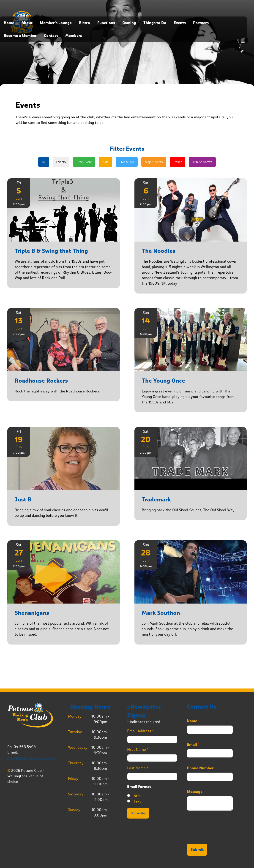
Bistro (85, 23)
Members (74, 36)
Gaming (129, 23)
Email (193, 745)
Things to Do (155, 23)
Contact (51, 36)
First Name (138, 750)
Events (180, 23)
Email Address (141, 731)
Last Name (138, 768)
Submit (197, 850)
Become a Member (20, 36)
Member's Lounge (56, 23)
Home (9, 23)
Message (195, 792)
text (137, 801)
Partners (201, 23)
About (27, 23)
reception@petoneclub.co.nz (31, 758)
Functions (106, 23)
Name (193, 721)
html (138, 796)
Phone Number (200, 768)
